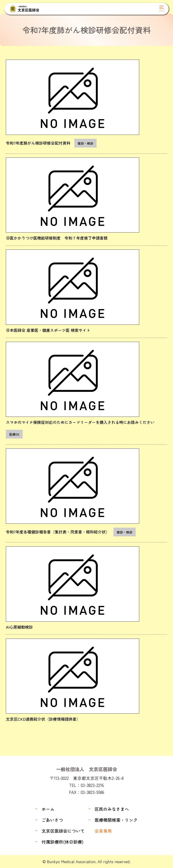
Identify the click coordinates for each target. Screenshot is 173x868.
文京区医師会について (63, 831)
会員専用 (103, 831)
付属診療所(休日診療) (63, 842)
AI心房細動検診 (19, 627)
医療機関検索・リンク (116, 820)
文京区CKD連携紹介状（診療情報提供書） (43, 719)
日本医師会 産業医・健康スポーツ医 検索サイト (48, 330)
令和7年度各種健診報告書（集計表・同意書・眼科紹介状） (58, 532)
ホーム (48, 809)
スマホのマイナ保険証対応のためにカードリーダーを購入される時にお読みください (80, 422)
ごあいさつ (52, 820)
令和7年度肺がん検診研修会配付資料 (38, 143)
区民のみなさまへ (112, 809)
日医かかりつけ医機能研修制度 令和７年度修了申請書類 (57, 238)
